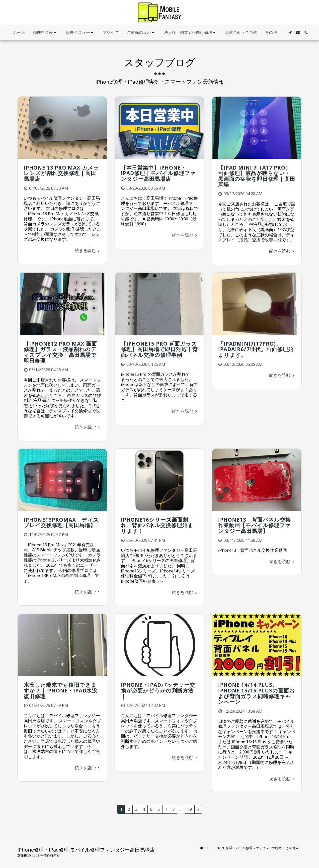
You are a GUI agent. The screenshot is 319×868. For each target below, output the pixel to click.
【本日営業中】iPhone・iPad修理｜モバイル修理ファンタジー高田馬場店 (158, 173)
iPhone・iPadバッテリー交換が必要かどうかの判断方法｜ (158, 690)
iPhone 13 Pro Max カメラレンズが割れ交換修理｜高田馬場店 (61, 173)
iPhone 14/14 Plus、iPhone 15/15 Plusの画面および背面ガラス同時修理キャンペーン (256, 693)
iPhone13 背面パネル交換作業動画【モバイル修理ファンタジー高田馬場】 (254, 525)
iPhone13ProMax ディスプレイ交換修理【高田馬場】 (61, 523)
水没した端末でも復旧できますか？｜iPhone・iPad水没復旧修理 (61, 690)
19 (190, 809)
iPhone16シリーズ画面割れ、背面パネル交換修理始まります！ (157, 525)
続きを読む (88, 250)
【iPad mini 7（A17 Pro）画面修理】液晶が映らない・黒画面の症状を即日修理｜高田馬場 (257, 176)
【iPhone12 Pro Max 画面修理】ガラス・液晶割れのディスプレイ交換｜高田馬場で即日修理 (60, 352)
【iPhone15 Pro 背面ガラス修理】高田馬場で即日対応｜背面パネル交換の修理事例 (159, 349)
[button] (45, 32)
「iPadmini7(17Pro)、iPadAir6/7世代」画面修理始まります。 (256, 349)
